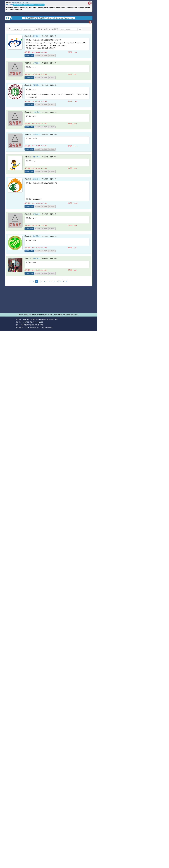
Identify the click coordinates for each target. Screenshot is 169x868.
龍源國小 (37, 236)
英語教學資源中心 (40, 5)
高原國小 (37, 214)
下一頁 (65, 281)
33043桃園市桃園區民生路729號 (32, 325)
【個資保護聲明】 (48, 327)
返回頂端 (89, 322)
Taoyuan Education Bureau (20, 3)
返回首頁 (80, 322)
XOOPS (51, 319)
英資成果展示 (10, 5)
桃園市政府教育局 (18, 5)
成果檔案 (55, 29)
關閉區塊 (90, 3)
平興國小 (37, 134)
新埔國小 (37, 36)
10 (60, 281)
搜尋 (80, 29)
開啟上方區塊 (90, 22)
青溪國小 (37, 85)
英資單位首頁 (29, 55)
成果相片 (47, 29)
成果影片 (39, 29)
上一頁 (32, 281)
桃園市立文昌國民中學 (29, 5)
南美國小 (37, 179)
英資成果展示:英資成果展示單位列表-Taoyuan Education (49, 18)
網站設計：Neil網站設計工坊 (10, 323)
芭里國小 (37, 157)
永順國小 (37, 63)
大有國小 (37, 112)
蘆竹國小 (37, 259)
